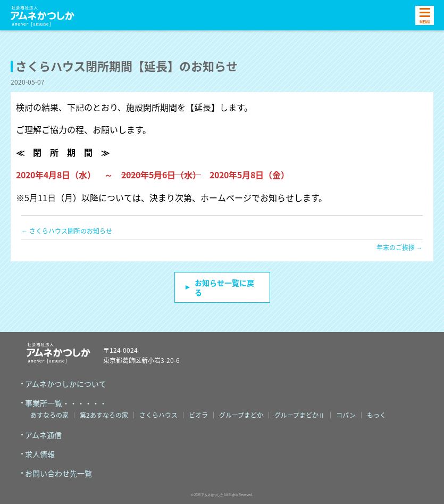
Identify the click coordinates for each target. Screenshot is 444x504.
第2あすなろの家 (104, 415)
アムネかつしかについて (66, 384)
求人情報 (40, 454)
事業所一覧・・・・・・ (66, 403)
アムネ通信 (43, 435)
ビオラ (198, 415)
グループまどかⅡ (300, 415)
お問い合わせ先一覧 (58, 473)
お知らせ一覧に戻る (224, 287)
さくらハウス (158, 415)
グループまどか (241, 415)
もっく (376, 415)
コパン (346, 415)
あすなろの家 (49, 415)
